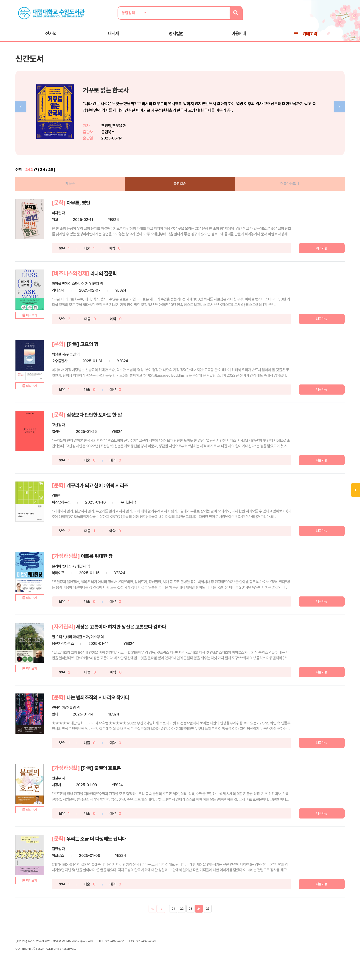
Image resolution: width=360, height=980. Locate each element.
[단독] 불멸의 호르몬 (109, 779)
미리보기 (37, 331)
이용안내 (239, 35)
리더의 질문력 (111, 284)
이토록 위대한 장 (105, 567)
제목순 (73, 194)
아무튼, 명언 (86, 213)
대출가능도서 (287, 194)
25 (208, 919)
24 (199, 919)
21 (173, 919)
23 (190, 919)
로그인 (339, 18)
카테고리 (310, 35)
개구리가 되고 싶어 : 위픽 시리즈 (107, 496)
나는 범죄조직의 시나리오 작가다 (108, 708)
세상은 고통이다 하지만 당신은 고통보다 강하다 (132, 637)
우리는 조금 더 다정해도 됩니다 (106, 849)
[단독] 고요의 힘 (91, 355)
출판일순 (180, 194)
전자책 (51, 35)
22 (182, 919)
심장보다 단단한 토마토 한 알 (104, 425)
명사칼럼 (176, 35)
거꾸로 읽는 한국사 (118, 93)
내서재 (113, 35)
